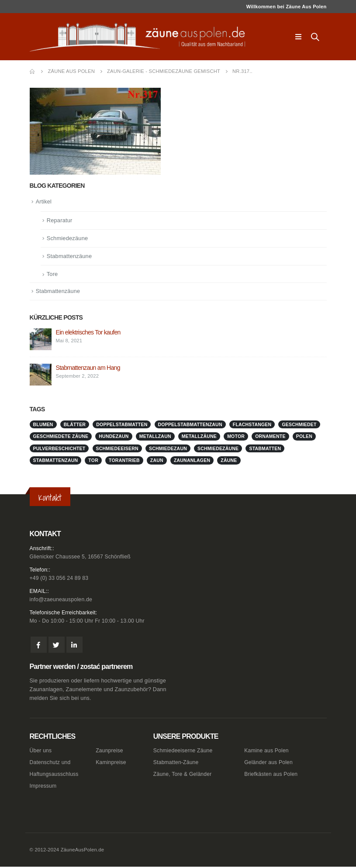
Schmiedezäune (68, 239)
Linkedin (74, 646)
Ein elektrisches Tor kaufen (88, 333)
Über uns (41, 752)
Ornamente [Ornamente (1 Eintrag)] (270, 437)
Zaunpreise (110, 752)
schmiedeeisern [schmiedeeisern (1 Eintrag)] (117, 449)
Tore (52, 274)
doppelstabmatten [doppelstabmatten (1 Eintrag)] (122, 425)
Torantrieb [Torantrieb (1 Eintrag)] (124, 461)
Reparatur (60, 221)
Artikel (44, 202)
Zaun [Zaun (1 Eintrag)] (157, 461)
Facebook (39, 646)
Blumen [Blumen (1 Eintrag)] (43, 425)
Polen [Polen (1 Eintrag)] (304, 437)
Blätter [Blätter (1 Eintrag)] (75, 425)
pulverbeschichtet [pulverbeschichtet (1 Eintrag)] (59, 449)
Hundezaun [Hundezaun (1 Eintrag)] (114, 437)
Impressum (44, 788)
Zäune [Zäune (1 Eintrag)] (229, 461)
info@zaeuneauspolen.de (62, 601)
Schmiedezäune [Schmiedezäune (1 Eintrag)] (218, 449)
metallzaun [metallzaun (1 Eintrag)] (155, 437)
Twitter (57, 646)
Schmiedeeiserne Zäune (184, 752)
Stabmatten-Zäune (177, 764)
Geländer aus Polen (269, 764)
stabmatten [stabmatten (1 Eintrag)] (265, 449)
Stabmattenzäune (70, 257)
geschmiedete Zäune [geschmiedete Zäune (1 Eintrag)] (61, 437)
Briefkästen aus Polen (272, 776)
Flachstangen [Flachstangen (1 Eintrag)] (252, 425)
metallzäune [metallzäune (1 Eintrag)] (199, 437)
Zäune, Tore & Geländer (184, 776)
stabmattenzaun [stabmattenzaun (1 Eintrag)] (56, 461)
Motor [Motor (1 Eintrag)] (236, 437)
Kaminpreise (111, 764)
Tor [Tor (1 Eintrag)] (93, 461)
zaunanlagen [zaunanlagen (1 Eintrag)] (192, 461)
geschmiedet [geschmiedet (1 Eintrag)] (299, 425)
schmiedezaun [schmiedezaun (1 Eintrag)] (168, 449)
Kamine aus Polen (267, 752)
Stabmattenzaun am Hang (88, 369)
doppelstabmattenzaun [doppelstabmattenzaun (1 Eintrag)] (190, 425)
